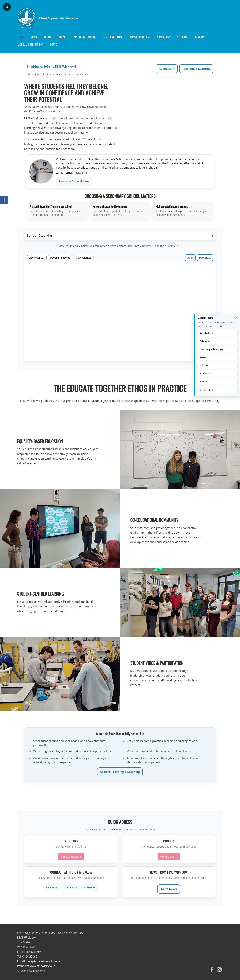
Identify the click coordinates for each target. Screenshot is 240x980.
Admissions (167, 69)
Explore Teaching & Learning (120, 772)
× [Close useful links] (236, 318)
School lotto (206, 390)
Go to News (169, 889)
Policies (204, 365)
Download (205, 258)
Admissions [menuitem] (164, 37)
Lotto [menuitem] (54, 44)
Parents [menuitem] (200, 37)
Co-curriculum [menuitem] (112, 37)
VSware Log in (169, 857)
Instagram (71, 887)
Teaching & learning (211, 349)
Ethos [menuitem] (61, 37)
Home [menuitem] (21, 37)
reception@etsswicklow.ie (43, 961)
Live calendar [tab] (37, 258)
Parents (204, 382)
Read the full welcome (74, 181)
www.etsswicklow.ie (42, 966)
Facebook (52, 887)
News (203, 357)
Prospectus (206, 374)
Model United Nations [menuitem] (31, 44)
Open (190, 258)
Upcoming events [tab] (60, 258)
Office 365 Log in (71, 857)
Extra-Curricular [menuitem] (139, 37)
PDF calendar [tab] (84, 258)
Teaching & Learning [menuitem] (84, 37)
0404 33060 (30, 956)
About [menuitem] (47, 37)
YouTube (89, 887)
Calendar (205, 341)
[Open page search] (7, 7)
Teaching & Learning (196, 69)
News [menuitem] (34, 37)
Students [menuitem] (183, 37)
